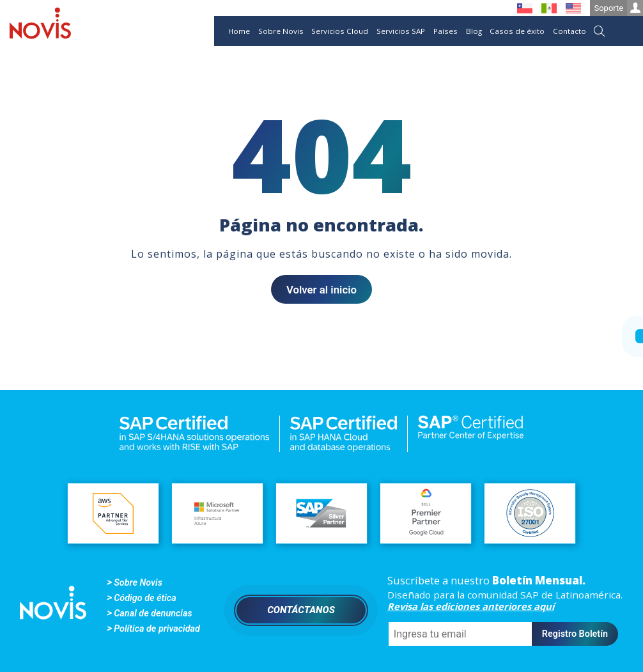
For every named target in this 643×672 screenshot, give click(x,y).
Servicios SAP (401, 31)
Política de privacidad (157, 629)
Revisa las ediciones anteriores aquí (471, 606)
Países (445, 31)
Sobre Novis (281, 31)
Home (239, 31)
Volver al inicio (321, 290)
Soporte (618, 8)
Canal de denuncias (153, 613)
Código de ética (145, 598)
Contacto (569, 31)
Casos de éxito (517, 31)
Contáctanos (301, 610)
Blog (474, 31)
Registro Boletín (575, 634)
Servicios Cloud (340, 31)
